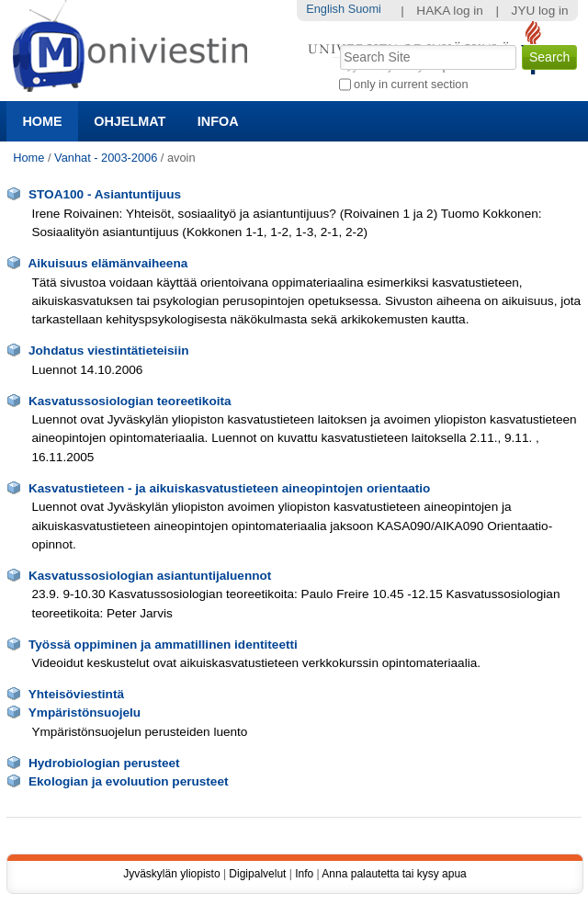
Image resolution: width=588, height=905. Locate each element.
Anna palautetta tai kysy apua (394, 874)
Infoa (218, 121)
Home (42, 121)
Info (304, 874)
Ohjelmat (130, 121)
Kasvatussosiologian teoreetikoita (130, 401)
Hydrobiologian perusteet (104, 763)
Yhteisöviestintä (76, 694)
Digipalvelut (257, 874)
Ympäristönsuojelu (85, 713)
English (325, 9)
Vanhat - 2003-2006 (106, 158)
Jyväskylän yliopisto (171, 874)
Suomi (365, 9)
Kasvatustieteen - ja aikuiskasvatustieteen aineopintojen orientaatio (229, 488)
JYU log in (540, 11)
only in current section (411, 84)
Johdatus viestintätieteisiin (109, 351)
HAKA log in (450, 11)
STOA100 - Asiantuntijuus (105, 194)
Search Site (338, 43)
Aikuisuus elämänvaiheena (107, 263)
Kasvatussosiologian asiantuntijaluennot (150, 576)
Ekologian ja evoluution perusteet (129, 781)
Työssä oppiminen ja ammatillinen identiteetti (163, 645)
